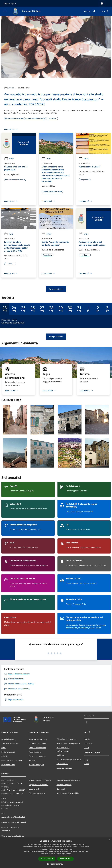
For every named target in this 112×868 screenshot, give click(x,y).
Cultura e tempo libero (38, 743)
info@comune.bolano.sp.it (12, 802)
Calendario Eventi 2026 (13, 323)
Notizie (9, 159)
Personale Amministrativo (12, 760)
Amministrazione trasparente (68, 780)
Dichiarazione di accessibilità (68, 793)
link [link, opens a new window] (70, 854)
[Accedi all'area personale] (102, 3)
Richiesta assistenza (37, 793)
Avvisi (11, 88)
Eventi (87, 764)
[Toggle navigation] (5, 11)
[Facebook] (93, 11)
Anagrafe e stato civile (38, 739)
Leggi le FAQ (34, 789)
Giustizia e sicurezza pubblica (68, 743)
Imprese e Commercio (38, 748)
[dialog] (56, 853)
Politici (4, 756)
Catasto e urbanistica (37, 756)
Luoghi (87, 759)
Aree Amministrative (10, 743)
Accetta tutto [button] (47, 859)
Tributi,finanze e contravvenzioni (63, 749)
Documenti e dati (8, 765)
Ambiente (60, 755)
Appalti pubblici (35, 752)
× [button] (109, 840)
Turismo (32, 760)
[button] (56, 864)
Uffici (3, 748)
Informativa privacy (64, 785)
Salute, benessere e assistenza (69, 759)
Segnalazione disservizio (39, 785)
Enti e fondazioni (8, 752)
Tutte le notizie (56, 289)
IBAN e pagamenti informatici (14, 822)
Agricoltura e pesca (64, 768)
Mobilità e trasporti (37, 765)
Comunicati (89, 743)
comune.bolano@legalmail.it (13, 817)
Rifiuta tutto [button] (65, 859)
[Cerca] (107, 11)
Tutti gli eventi (56, 337)
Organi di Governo (9, 739)
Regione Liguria (10, 3)
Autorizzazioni (62, 764)
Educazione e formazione (66, 739)
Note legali (61, 789)
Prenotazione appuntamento (40, 780)
